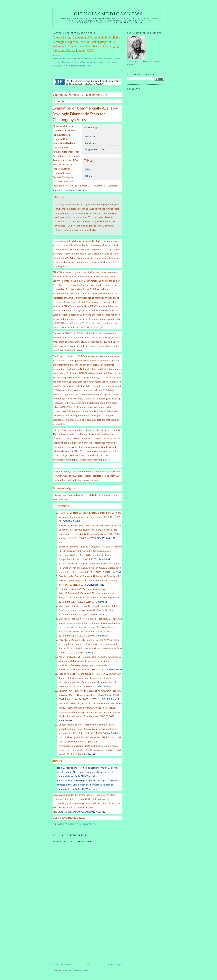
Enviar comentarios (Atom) (77, 971)
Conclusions (91, 143)
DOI (65, 521)
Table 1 (89, 169)
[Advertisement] (78, 939)
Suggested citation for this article (70, 190)
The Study (90, 136)
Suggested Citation (95, 149)
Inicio (90, 964)
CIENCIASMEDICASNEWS (109, 14)
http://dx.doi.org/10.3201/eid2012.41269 (81, 812)
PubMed (73, 521)
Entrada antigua (115, 964)
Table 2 (89, 176)
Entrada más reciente (62, 964)
